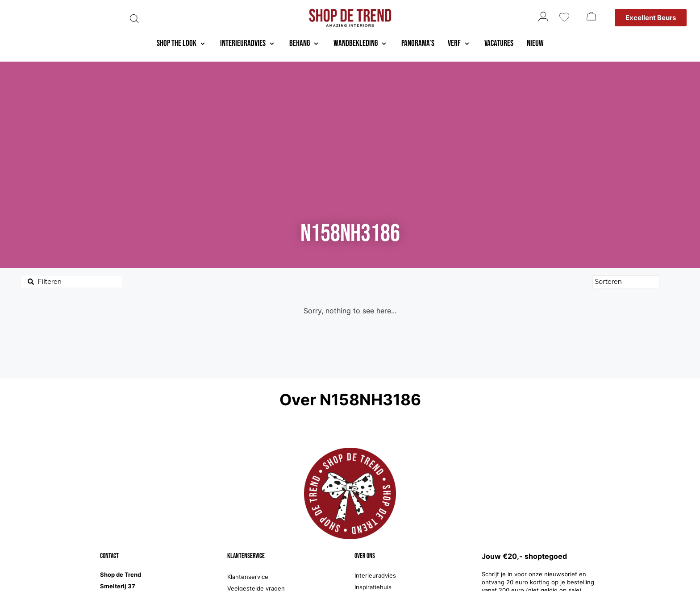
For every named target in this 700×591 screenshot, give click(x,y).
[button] (182, 44)
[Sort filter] (626, 282)
